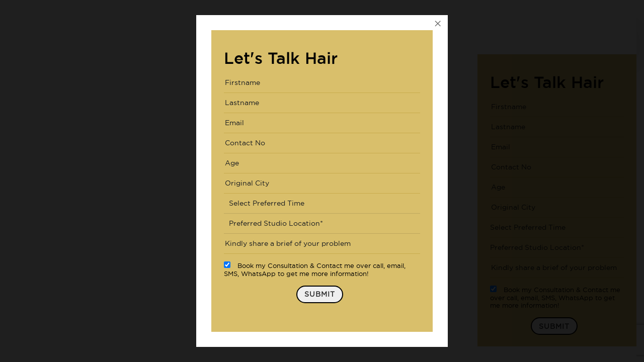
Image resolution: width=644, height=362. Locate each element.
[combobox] (322, 204)
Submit (320, 294)
